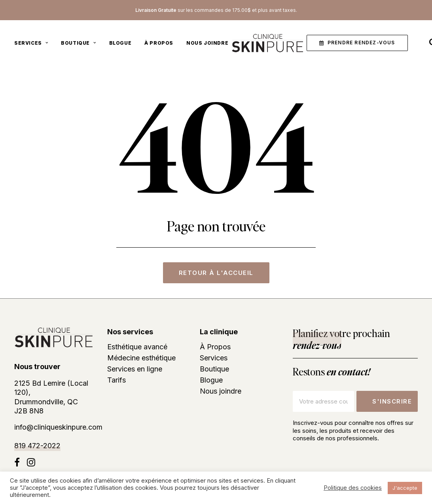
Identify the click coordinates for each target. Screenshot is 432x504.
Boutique (78, 44)
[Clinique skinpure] (266, 44)
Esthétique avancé (137, 347)
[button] (357, 45)
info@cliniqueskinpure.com (58, 427)
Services (31, 44)
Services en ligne (135, 369)
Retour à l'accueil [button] (216, 273)
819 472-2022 (37, 446)
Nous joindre (207, 44)
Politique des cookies (353, 488)
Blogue (120, 44)
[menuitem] (34, 44)
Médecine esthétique (141, 358)
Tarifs (117, 380)
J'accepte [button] (405, 488)
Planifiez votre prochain (341, 339)
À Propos (159, 44)
